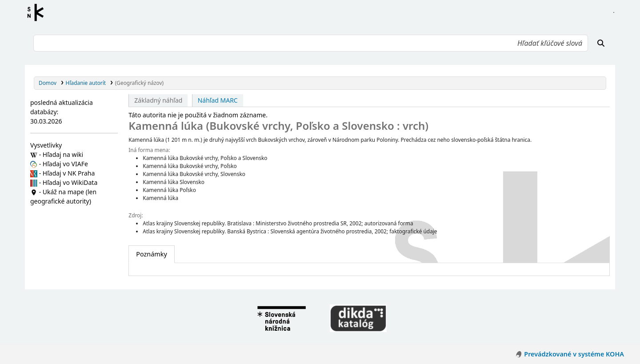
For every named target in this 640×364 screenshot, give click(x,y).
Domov (48, 83)
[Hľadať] (601, 43)
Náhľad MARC (218, 100)
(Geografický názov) (139, 83)
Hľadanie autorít (86, 83)
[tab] (151, 254)
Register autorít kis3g (38, 12)
